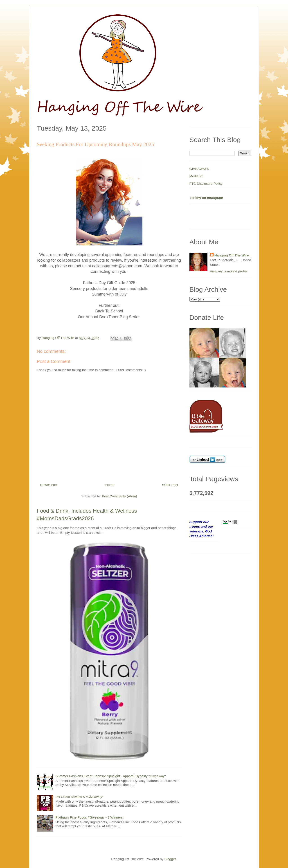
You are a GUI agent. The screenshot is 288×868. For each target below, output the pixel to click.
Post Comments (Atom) (119, 496)
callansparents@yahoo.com (117, 266)
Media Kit (197, 176)
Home (110, 485)
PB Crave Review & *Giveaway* (80, 797)
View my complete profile (229, 271)
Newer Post (49, 485)
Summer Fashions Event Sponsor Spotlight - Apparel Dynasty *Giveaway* (111, 776)
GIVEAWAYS (199, 169)
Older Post (170, 485)
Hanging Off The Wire (232, 255)
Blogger (170, 859)
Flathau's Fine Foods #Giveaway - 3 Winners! (90, 817)
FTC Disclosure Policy (206, 184)
